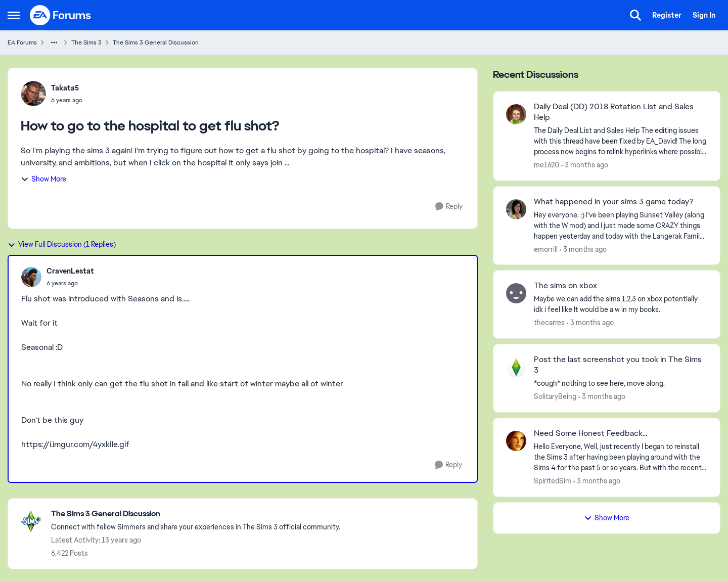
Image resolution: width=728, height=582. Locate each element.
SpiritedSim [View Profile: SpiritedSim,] (553, 481)
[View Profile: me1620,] (516, 114)
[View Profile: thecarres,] (516, 293)
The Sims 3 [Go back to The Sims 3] (86, 42)
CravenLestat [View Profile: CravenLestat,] (70, 271)
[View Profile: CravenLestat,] (31, 277)
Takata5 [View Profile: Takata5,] (65, 88)
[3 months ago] (585, 165)
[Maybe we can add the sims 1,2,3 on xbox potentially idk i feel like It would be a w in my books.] (621, 304)
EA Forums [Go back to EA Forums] (22, 42)
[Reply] (449, 207)
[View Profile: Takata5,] (33, 94)
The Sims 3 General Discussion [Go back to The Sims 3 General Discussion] (156, 42)
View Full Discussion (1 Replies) (62, 244)
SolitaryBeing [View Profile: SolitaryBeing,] (555, 396)
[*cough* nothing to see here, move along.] (621, 384)
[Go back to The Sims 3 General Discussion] (196, 514)
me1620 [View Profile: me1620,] (547, 165)
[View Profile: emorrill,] (516, 209)
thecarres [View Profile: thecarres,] (549, 323)
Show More (43, 179)
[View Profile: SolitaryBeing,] (516, 367)
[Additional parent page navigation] (54, 42)
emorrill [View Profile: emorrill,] (546, 249)
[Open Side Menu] (14, 15)
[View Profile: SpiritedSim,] (516, 441)
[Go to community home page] (61, 15)
